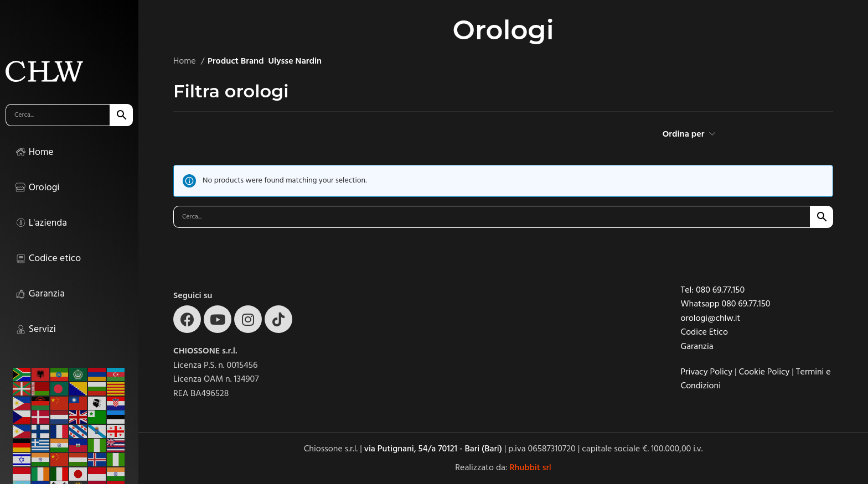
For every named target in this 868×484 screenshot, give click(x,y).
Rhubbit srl (531, 467)
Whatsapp (701, 304)
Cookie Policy (764, 372)
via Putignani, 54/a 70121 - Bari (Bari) (433, 449)
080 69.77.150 (746, 304)
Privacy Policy (707, 372)
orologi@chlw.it (711, 318)
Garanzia (697, 346)
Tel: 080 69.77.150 (713, 290)
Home (186, 61)
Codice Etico (704, 332)
